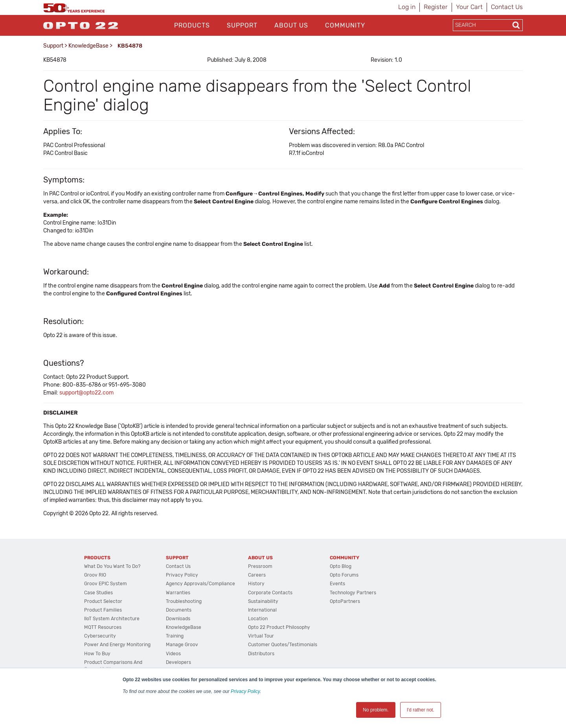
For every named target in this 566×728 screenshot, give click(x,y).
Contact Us (507, 7)
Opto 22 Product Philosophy (279, 627)
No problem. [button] (376, 710)
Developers (178, 662)
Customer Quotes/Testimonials (283, 645)
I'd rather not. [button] (421, 710)
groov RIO (95, 575)
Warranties (178, 593)
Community (345, 25)
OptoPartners (345, 601)
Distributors (261, 654)
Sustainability (263, 601)
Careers (257, 575)
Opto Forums (344, 575)
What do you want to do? (112, 566)
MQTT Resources (103, 627)
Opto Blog (341, 566)
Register (436, 7)
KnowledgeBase (88, 46)
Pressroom (260, 566)
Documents (179, 610)
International (262, 610)
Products (192, 25)
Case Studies (98, 593)
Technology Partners (353, 593)
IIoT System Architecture (112, 619)
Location (258, 619)
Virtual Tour (261, 636)
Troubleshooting (184, 601)
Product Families (103, 610)
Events (337, 584)
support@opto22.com (86, 393)
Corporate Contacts (270, 593)
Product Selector (103, 601)
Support (242, 25)
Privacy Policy (245, 691)
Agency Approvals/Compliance (200, 584)
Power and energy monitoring (117, 645)
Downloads (178, 619)
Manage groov (182, 645)
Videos (173, 654)
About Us (291, 25)
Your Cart (469, 7)
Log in (407, 7)
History (256, 584)
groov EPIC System (106, 584)
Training (175, 636)
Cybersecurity (100, 636)
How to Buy (97, 654)
